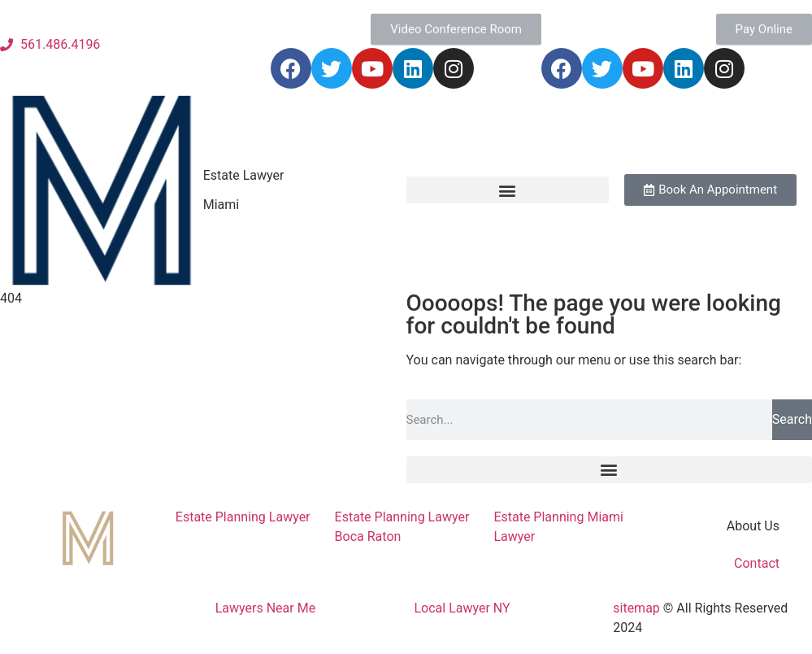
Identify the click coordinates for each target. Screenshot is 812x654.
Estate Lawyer (244, 175)
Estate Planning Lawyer (243, 517)
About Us (753, 526)
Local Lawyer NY (462, 608)
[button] (508, 190)
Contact (757, 563)
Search (792, 419)
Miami (221, 205)
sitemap (636, 608)
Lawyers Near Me (265, 608)
